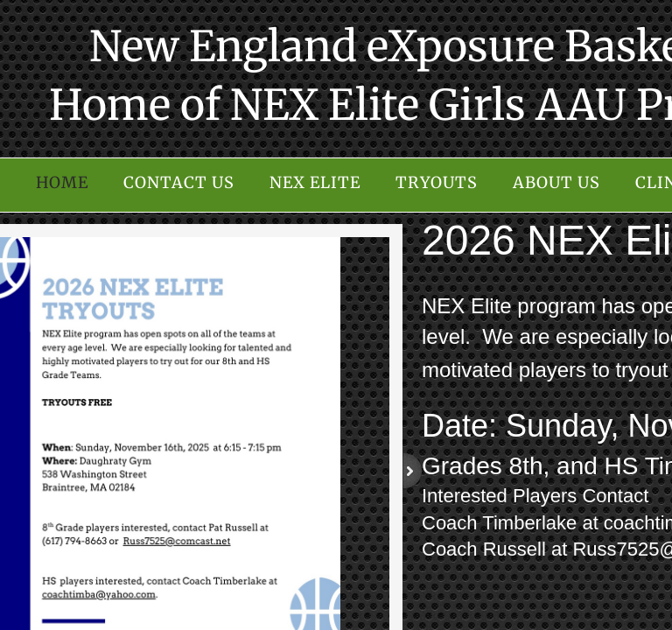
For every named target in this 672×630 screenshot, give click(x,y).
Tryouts (437, 182)
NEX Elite (315, 182)
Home (62, 182)
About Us (556, 182)
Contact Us (179, 182)
